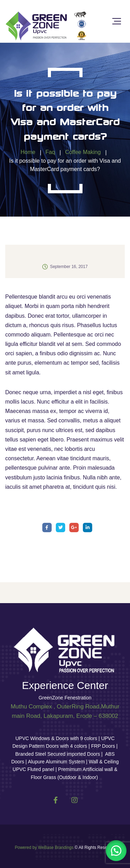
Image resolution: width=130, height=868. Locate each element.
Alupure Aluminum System (56, 762)
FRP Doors (103, 746)
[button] (116, 851)
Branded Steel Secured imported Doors (58, 754)
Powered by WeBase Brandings (44, 847)
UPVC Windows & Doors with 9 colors (57, 738)
